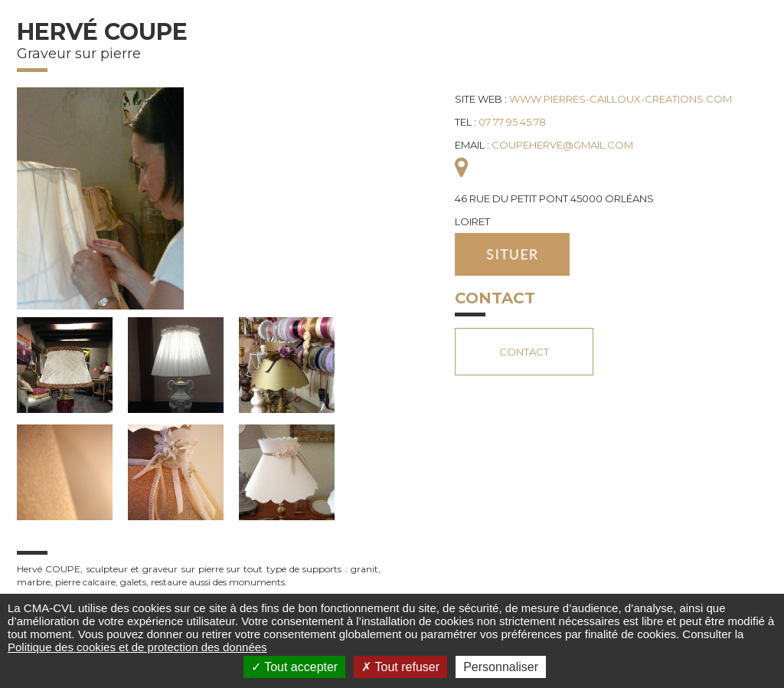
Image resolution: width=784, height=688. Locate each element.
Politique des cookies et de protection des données (137, 647)
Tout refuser (400, 667)
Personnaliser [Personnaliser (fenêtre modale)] (501, 667)
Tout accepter (294, 667)
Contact (524, 352)
